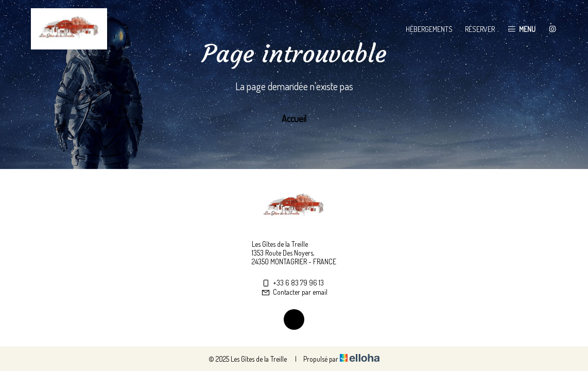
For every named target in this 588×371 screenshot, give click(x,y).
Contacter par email (294, 292)
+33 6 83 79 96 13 (292, 283)
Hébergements (429, 29)
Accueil (294, 119)
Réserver (480, 29)
